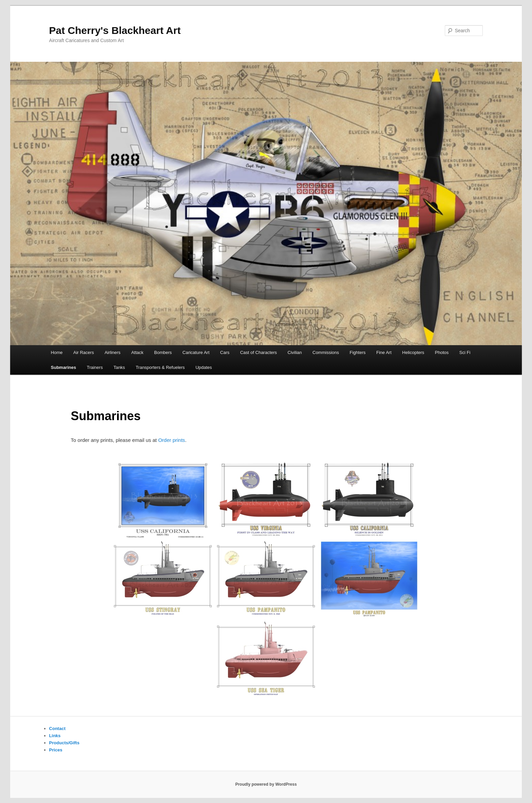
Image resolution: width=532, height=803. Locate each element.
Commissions (326, 352)
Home (57, 352)
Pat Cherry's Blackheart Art (115, 30)
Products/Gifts (64, 743)
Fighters (358, 352)
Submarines (63, 367)
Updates (204, 367)
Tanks (119, 367)
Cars (225, 352)
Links (55, 736)
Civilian (295, 352)
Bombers (163, 352)
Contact (57, 729)
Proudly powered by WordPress (266, 784)
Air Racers (84, 352)
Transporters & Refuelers (160, 367)
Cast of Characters (259, 352)
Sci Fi (465, 352)
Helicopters (413, 352)
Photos (442, 352)
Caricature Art (196, 352)
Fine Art (384, 352)
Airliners (112, 352)
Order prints (172, 440)
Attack (137, 352)
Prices (56, 750)
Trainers (95, 367)
